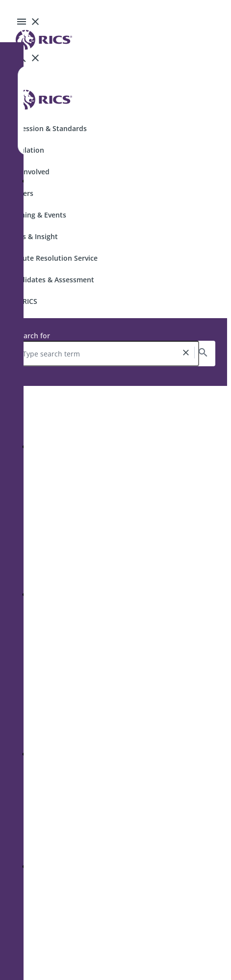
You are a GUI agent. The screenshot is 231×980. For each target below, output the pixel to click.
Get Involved (29, 172)
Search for (33, 336)
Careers (21, 193)
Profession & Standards (47, 128)
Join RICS (23, 301)
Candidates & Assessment (51, 280)
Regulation (26, 150)
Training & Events (37, 215)
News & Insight (33, 236)
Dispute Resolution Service (53, 258)
